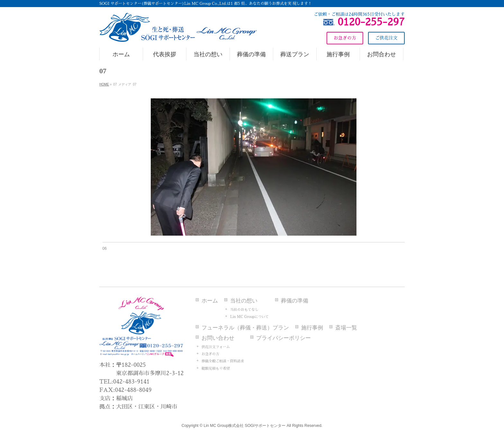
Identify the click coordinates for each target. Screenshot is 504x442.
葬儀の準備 (295, 301)
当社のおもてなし (244, 310)
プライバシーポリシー (283, 338)
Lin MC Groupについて (249, 317)
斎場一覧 (346, 328)
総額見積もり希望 (216, 369)
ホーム (210, 301)
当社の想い (244, 301)
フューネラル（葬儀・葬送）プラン (245, 328)
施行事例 (312, 328)
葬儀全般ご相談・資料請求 (223, 361)
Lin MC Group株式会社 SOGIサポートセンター (244, 426)
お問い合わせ (218, 338)
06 (105, 248)
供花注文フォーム (216, 347)
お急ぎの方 (210, 354)
